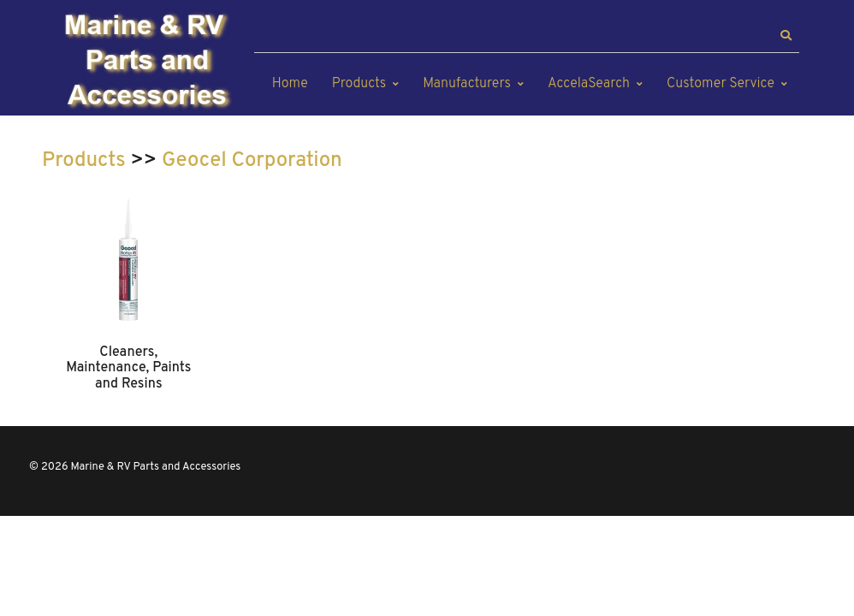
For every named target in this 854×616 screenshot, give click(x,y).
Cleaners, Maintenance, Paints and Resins (128, 368)
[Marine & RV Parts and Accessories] (149, 62)
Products (359, 84)
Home (290, 84)
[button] (786, 36)
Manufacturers (467, 84)
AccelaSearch (589, 84)
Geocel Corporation (252, 161)
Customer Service (721, 84)
